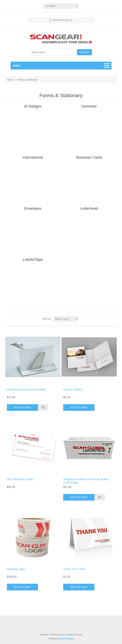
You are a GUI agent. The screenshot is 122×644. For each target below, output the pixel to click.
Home (10, 80)
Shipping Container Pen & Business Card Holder (86, 481)
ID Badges (33, 106)
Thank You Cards (74, 569)
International (33, 157)
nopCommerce (67, 639)
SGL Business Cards (20, 479)
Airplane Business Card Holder (26, 389)
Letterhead (89, 208)
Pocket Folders (73, 389)
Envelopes (33, 208)
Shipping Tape (16, 569)
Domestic (89, 106)
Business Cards (89, 157)
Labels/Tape (33, 260)
